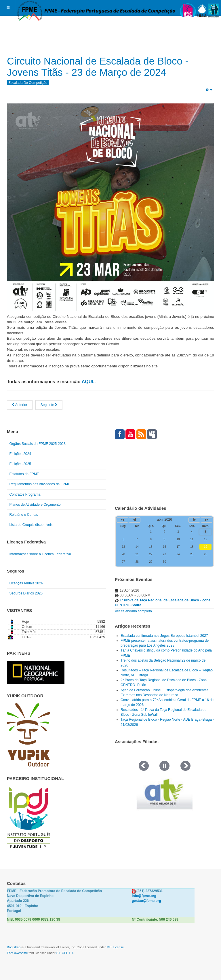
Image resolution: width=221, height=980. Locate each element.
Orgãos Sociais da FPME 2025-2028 (38, 444)
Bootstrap (14, 947)
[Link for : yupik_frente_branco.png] (28, 735)
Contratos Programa (25, 494)
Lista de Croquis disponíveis (31, 525)
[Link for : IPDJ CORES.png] (28, 818)
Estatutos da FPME (24, 474)
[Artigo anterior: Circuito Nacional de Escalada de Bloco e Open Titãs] (20, 405)
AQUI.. (89, 382)
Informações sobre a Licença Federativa (40, 554)
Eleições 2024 (20, 454)
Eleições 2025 (20, 464)
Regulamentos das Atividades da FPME (40, 484)
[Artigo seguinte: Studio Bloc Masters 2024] (49, 405)
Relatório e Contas (24, 515)
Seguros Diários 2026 (26, 593)
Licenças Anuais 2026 (26, 583)
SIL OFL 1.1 (65, 953)
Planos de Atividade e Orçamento (35, 505)
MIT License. (116, 947)
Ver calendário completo (133, 611)
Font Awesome (17, 953)
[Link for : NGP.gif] (36, 672)
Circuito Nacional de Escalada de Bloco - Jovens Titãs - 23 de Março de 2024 (101, 67)
